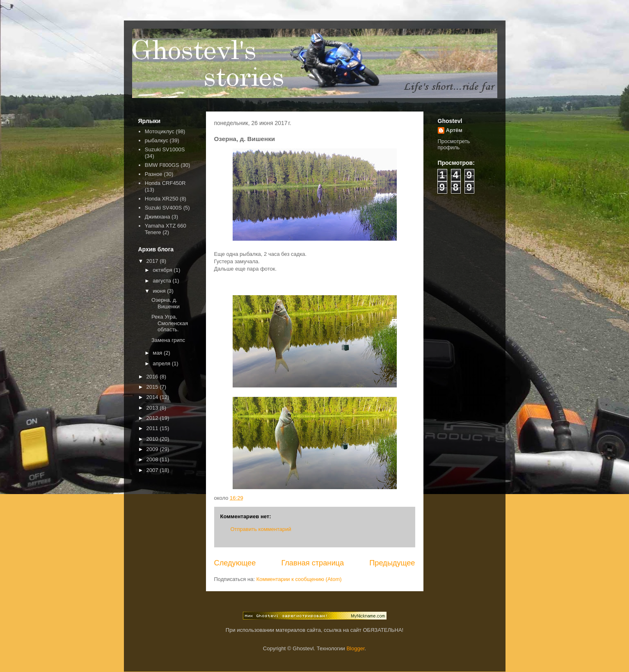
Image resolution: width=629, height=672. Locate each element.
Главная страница (312, 563)
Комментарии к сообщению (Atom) (299, 579)
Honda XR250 (162, 199)
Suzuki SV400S (163, 208)
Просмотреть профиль (454, 144)
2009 (153, 449)
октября (163, 270)
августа (162, 281)
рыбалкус (157, 140)
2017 (153, 261)
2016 (153, 377)
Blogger (355, 648)
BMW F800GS (162, 165)
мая (158, 353)
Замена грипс (168, 340)
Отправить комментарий (261, 529)
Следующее (235, 563)
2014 (153, 397)
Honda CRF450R (165, 183)
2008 (153, 459)
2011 (153, 428)
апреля (162, 363)
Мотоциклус (160, 131)
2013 (153, 408)
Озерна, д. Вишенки (166, 303)
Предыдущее (392, 563)
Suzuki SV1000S (165, 149)
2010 (153, 439)
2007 (153, 470)
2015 (153, 387)
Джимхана (158, 217)
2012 (153, 418)
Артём (454, 130)
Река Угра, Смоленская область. (170, 323)
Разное (154, 174)
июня (160, 291)
